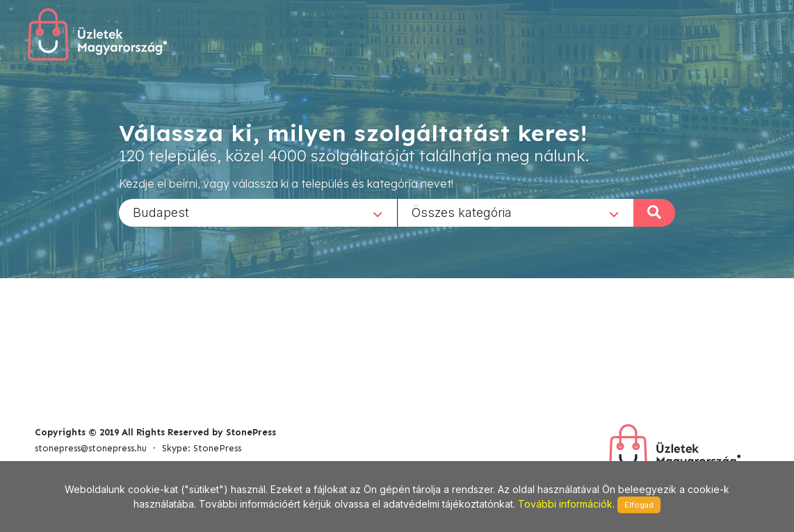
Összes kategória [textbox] (462, 212)
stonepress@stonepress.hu (91, 448)
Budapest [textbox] (161, 212)
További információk (565, 504)
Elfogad (639, 505)
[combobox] (258, 212)
